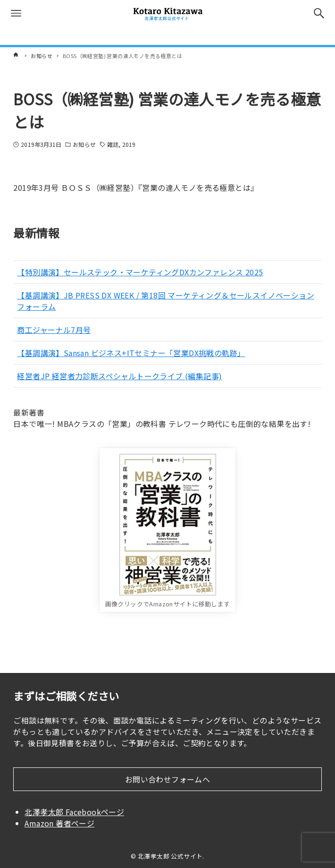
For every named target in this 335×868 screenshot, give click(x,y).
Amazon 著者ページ (59, 823)
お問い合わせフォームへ (167, 779)
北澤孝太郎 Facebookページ (74, 812)
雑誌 (113, 144)
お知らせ (84, 144)
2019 (129, 144)
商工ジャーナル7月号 (54, 330)
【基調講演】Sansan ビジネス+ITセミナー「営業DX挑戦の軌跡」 (131, 353)
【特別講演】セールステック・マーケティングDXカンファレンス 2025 (140, 272)
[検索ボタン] (319, 13)
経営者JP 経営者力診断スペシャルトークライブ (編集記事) (119, 376)
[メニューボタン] (16, 13)
